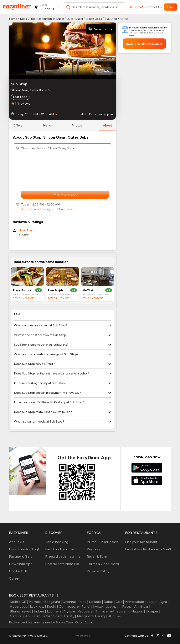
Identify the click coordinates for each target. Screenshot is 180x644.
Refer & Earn (97, 557)
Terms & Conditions (103, 564)
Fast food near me (60, 549)
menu (47, 125)
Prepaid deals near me (63, 557)
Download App (21, 564)
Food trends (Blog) (24, 549)
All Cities (114, 616)
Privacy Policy (98, 571)
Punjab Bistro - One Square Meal (23, 290)
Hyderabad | (19, 607)
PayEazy (93, 549)
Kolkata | (96, 602)
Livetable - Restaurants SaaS (148, 549)
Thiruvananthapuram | (112, 611)
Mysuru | (70, 611)
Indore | (39, 611)
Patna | (127, 607)
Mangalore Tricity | (92, 616)
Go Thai (88, 290)
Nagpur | (138, 611)
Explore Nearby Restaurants (144, 44)
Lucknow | (38, 607)
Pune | (83, 602)
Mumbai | (36, 602)
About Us (17, 542)
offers (18, 125)
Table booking (57, 542)
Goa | (119, 602)
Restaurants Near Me (62, 564)
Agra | (164, 602)
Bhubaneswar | (21, 611)
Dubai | (109, 602)
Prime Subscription (103, 542)
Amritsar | (142, 607)
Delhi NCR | (19, 602)
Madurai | (17, 616)
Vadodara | (86, 611)
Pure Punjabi (56, 290)
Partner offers (21, 557)
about (108, 125)
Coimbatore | (69, 607)
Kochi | (52, 607)
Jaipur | (152, 602)
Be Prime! (136, 7)
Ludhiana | (55, 611)
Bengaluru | (53, 602)
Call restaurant (66, 209)
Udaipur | (153, 611)
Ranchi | (87, 607)
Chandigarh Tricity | (60, 616)
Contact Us (154, 7)
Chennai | (70, 602)
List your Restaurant (141, 542)
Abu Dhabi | (34, 616)
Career (15, 578)
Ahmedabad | (135, 602)
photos (77, 125)
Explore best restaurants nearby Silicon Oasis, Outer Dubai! (51, 622)
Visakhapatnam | (108, 607)
